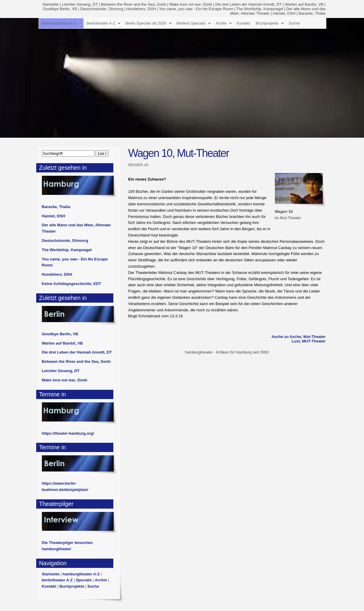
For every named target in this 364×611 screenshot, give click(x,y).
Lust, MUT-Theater (309, 341)
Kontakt (243, 23)
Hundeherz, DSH (141, 9)
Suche (294, 23)
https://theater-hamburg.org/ (68, 433)
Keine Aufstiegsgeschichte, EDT (72, 284)
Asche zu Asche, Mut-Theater (299, 337)
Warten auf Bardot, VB (304, 4)
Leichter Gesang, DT (80, 4)
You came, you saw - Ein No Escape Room (196, 9)
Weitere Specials (191, 23)
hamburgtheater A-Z (59, 23)
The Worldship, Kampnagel (260, 9)
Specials (84, 580)
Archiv (221, 23)
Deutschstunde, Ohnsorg (102, 9)
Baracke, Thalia (312, 13)
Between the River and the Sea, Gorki (133, 4)
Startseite (50, 4)
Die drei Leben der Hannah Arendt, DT (249, 4)
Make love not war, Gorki (191, 4)
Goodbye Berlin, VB (60, 9)
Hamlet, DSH (284, 13)
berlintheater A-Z (101, 23)
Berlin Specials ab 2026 (146, 23)
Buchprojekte (267, 23)
